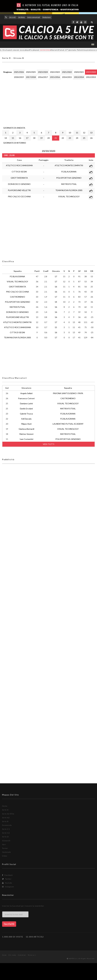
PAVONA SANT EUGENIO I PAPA (68, 393)
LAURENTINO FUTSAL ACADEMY (68, 424)
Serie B (5, 821)
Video (5, 856)
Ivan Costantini (26, 439)
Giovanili (6, 841)
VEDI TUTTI (49, 444)
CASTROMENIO (18, 297)
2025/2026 (19, 72)
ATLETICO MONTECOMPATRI (69, 165)
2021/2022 (67, 72)
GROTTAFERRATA (19, 178)
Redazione (47, 17)
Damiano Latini (26, 403)
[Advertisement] (36, 102)
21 (56, 138)
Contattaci (22, 955)
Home (5, 806)
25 (84, 138)
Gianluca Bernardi (26, 429)
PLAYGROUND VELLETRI (19, 190)
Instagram (8, 887)
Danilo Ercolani (26, 409)
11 (77, 133)
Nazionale (7, 852)
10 (70, 133)
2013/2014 (79, 77)
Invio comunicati (34, 17)
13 (91, 133)
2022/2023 (55, 72)
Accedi (13, 17)
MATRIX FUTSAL (69, 184)
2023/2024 (43, 72)
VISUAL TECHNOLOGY (69, 196)
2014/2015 (67, 77)
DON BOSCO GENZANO (19, 184)
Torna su (32, 955)
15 (13, 138)
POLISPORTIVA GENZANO (69, 178)
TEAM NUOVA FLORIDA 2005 (69, 190)
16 (20, 138)
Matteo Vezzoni (26, 434)
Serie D (5, 837)
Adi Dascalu (26, 419)
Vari (4, 844)
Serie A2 (6, 818)
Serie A (5, 810)
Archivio (22, 17)
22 (63, 138)
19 (41, 138)
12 (84, 133)
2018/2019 (19, 77)
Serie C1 (6, 829)
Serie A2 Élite (8, 814)
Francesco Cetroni (26, 398)
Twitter (7, 879)
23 (70, 138)
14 (6, 138)
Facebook (7, 875)
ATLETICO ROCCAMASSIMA (19, 165)
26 (91, 138)
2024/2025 (31, 72)
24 (77, 138)
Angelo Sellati (26, 393)
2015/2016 (55, 77)
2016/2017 (43, 77)
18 (34, 138)
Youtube (7, 883)
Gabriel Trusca (26, 414)
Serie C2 (6, 833)
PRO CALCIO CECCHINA (19, 196)
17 (27, 138)
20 (48, 138)
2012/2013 (91, 77)
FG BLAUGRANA (69, 172)
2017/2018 (31, 77)
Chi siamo (12, 955)
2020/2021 (79, 72)
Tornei (5, 848)
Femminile (7, 825)
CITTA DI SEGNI (19, 172)
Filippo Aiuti (26, 424)
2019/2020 (91, 72)
